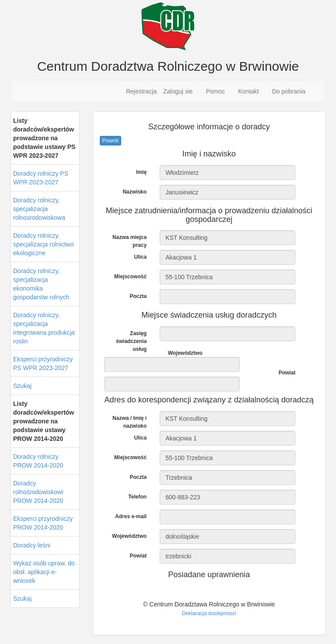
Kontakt (248, 91)
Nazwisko (135, 192)
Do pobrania (289, 91)
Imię (141, 172)
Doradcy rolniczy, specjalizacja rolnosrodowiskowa (39, 209)
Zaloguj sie (178, 91)
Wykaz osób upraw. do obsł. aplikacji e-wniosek (44, 572)
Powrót (110, 141)
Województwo (185, 353)
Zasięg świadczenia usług (131, 341)
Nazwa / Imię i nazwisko (129, 422)
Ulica (140, 257)
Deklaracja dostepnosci (209, 613)
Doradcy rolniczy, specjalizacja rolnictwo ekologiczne (44, 244)
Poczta (138, 296)
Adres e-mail (131, 516)
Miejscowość (130, 277)
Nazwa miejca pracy (129, 241)
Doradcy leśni (32, 545)
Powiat (287, 373)
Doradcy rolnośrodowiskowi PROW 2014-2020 (38, 492)
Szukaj (22, 386)
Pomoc (216, 91)
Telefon (137, 497)
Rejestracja (141, 91)
